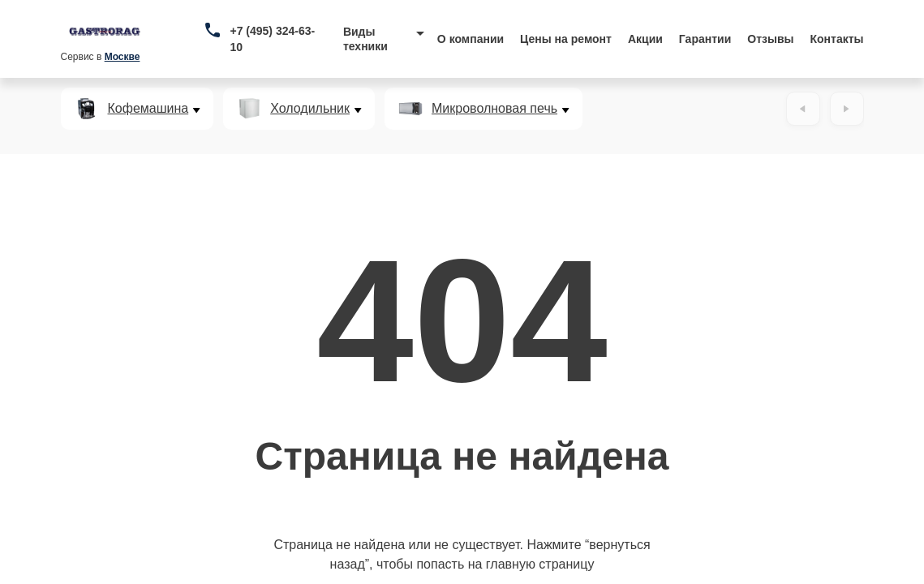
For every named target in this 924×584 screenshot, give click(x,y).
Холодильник (310, 109)
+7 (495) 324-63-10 (272, 39)
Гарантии (705, 39)
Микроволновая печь (494, 109)
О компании (471, 39)
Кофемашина (148, 109)
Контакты (837, 39)
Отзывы (770, 39)
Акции (645, 39)
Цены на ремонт (566, 39)
